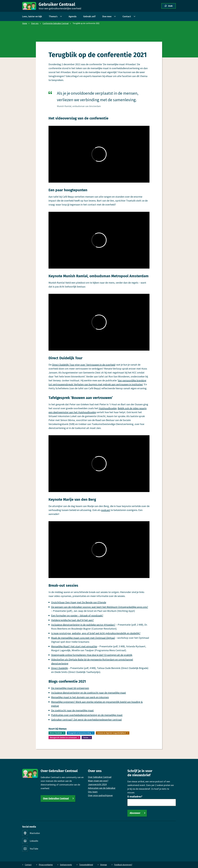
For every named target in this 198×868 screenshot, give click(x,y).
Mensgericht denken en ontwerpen (63, 738)
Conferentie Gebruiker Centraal (56, 23)
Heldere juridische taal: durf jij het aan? (72, 620)
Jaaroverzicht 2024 (97, 784)
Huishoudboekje (108, 408)
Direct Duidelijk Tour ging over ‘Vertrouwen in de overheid (84, 365)
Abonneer (135, 813)
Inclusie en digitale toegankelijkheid (112, 733)
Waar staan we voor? (98, 781)
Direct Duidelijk (59, 668)
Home (25, 23)
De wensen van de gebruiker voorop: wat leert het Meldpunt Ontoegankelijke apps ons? (100, 607)
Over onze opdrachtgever (100, 795)
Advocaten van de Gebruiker (102, 788)
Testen (86, 738)
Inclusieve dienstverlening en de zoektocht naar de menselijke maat (89, 693)
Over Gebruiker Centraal (56, 798)
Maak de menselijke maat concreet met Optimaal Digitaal (83, 638)
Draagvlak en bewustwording (80, 733)
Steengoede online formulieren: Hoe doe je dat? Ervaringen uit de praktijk (92, 655)
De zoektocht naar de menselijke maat (72, 710)
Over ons (35, 23)
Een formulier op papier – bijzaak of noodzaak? (77, 615)
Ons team (93, 792)
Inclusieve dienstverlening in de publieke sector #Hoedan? (83, 625)
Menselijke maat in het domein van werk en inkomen (80, 697)
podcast (106, 510)
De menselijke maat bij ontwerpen (70, 688)
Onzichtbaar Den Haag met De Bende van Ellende (79, 602)
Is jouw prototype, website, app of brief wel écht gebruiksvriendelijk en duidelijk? (96, 633)
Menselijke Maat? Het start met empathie (74, 646)
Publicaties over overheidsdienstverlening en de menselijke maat (87, 715)
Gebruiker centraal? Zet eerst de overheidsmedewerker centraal (86, 720)
